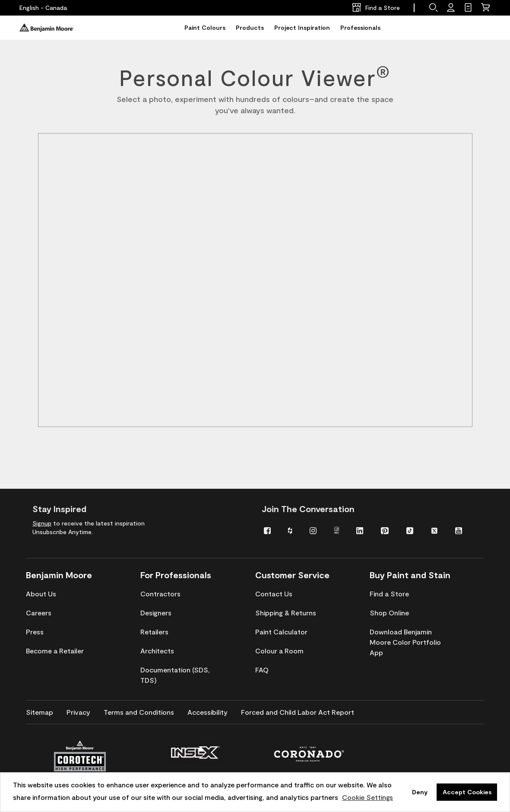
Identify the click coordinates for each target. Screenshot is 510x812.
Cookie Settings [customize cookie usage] (367, 797)
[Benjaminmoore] (47, 28)
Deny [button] (420, 792)
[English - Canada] (43, 8)
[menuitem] (270, 530)
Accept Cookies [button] (467, 792)
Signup (42, 523)
